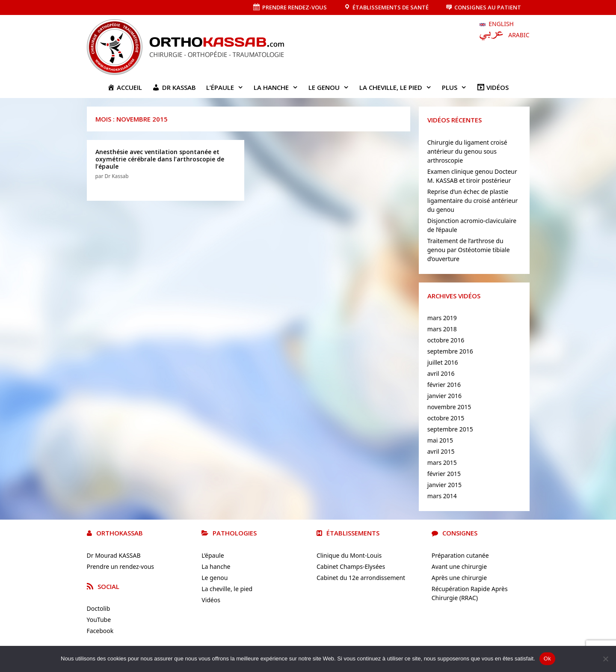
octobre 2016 (446, 340)
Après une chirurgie (459, 578)
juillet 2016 (443, 362)
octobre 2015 (446, 418)
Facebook (100, 631)
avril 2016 (441, 373)
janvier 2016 (444, 396)
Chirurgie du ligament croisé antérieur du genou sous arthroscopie (467, 151)
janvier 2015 (444, 485)
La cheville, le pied (398, 87)
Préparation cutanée (460, 555)
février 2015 (444, 474)
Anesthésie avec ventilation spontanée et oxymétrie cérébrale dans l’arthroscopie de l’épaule (160, 159)
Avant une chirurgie (459, 566)
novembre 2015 (449, 407)
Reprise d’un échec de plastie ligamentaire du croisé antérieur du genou (473, 201)
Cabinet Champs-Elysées (351, 566)
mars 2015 (442, 462)
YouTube (99, 620)
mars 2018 (442, 329)
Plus (457, 87)
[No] (605, 659)
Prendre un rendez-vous (121, 566)
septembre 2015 (450, 429)
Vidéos (211, 600)
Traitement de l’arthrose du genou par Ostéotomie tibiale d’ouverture (469, 250)
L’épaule (227, 87)
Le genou (331, 87)
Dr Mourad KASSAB (114, 555)
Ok (547, 659)
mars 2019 (442, 318)
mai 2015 (440, 440)
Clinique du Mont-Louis (349, 555)
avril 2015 (441, 451)
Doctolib (99, 608)
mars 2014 (442, 496)
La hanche (278, 87)
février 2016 (444, 385)
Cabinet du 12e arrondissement (361, 578)
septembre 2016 (450, 351)
